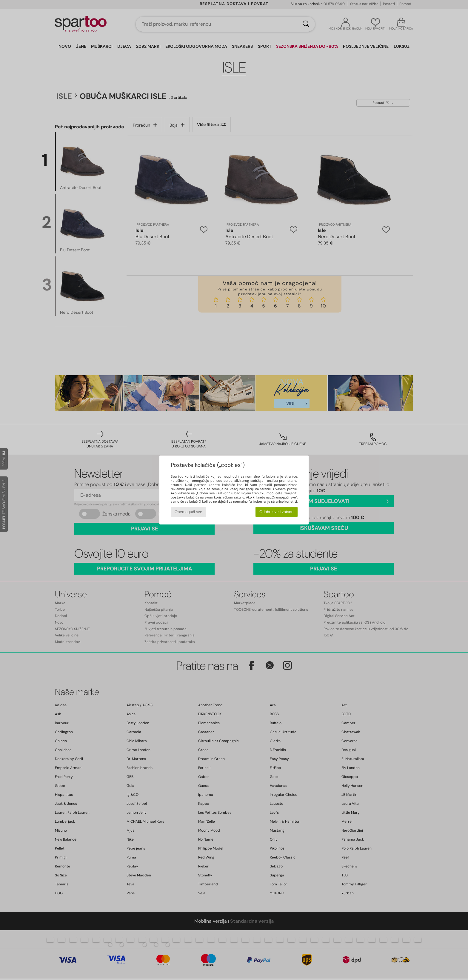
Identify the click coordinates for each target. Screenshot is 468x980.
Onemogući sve (188, 512)
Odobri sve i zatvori (276, 512)
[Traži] (306, 24)
